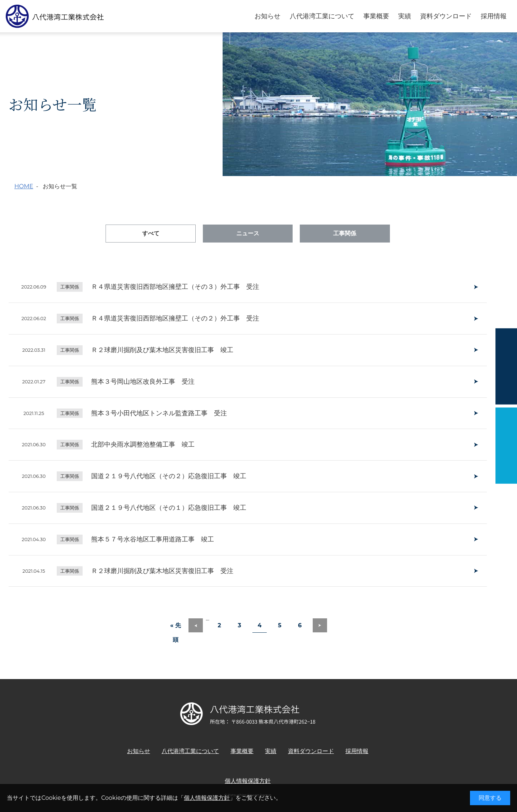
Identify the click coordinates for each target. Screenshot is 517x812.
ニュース (248, 233)
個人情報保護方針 (207, 798)
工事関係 (345, 233)
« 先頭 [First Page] (176, 627)
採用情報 (494, 16)
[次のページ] (320, 626)
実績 (405, 16)
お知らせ (267, 16)
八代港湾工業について (322, 16)
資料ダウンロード (446, 16)
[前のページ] (196, 626)
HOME (24, 186)
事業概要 (376, 16)
